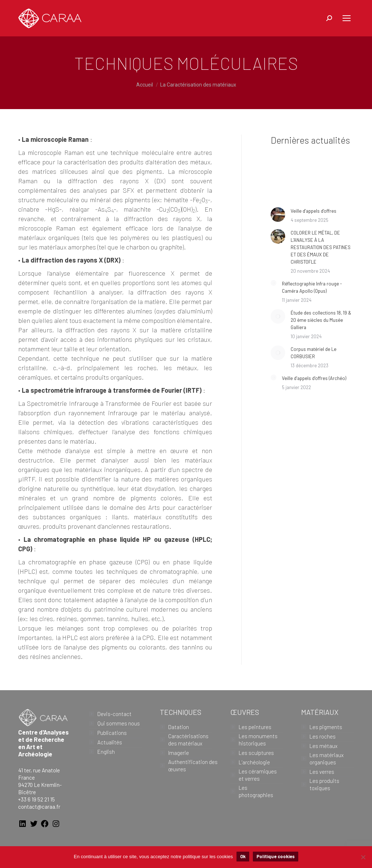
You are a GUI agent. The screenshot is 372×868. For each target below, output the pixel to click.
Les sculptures (256, 753)
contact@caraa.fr (39, 807)
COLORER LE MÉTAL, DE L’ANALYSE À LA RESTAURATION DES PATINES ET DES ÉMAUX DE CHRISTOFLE (321, 247)
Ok (243, 856)
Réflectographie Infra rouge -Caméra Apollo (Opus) (312, 287)
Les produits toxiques (324, 784)
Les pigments (326, 727)
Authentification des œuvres (193, 765)
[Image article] (278, 215)
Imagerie (179, 753)
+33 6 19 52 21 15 (37, 799)
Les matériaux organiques (327, 759)
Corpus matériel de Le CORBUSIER (314, 353)
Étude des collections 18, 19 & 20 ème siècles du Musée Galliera (321, 320)
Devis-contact (114, 714)
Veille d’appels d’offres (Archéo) (314, 378)
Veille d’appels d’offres (314, 211)
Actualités (110, 742)
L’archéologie (254, 762)
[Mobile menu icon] (347, 18)
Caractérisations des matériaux (188, 740)
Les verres (322, 772)
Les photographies (256, 791)
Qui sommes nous (119, 723)
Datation (179, 727)
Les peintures (255, 727)
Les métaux (324, 746)
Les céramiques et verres (258, 775)
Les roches (323, 736)
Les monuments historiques (258, 740)
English (106, 752)
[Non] (363, 857)
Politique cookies (276, 856)
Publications (112, 733)
